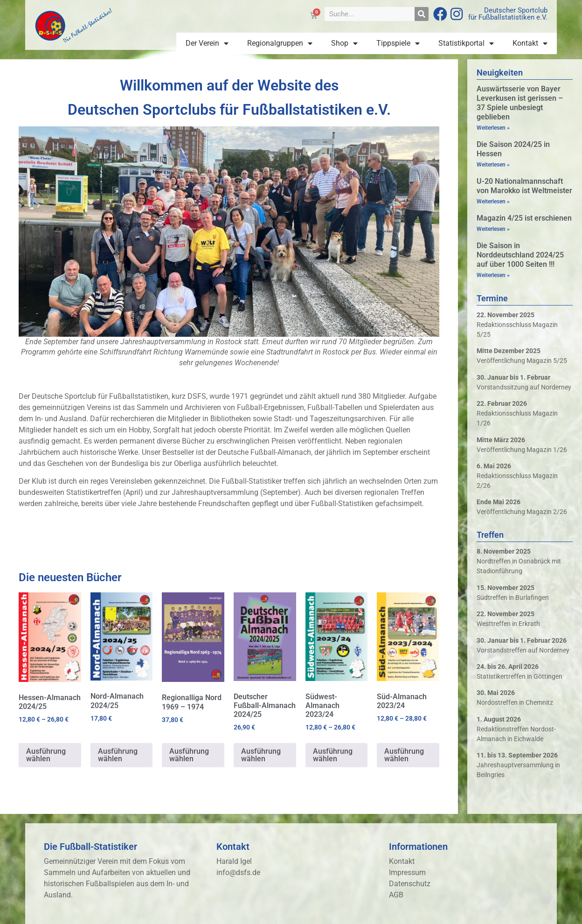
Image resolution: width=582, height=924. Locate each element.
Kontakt (530, 43)
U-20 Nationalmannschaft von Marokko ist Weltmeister (524, 186)
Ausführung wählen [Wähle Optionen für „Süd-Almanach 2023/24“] (404, 755)
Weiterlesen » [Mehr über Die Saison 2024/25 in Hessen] (493, 165)
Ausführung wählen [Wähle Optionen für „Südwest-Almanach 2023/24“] (333, 755)
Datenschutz (410, 884)
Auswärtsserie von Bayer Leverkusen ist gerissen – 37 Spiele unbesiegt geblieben (520, 103)
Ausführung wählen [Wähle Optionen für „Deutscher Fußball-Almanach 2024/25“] (261, 755)
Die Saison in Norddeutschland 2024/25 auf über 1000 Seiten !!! (520, 255)
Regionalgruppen (280, 43)
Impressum (407, 872)
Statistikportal (466, 43)
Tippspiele (398, 43)
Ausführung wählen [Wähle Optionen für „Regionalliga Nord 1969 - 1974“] (189, 755)
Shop (344, 43)
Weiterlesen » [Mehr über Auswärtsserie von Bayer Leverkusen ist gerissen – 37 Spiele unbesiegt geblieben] (493, 128)
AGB (396, 895)
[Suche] (422, 14)
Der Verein (207, 43)
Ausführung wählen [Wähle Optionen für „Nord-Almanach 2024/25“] (118, 755)
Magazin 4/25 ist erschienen (524, 218)
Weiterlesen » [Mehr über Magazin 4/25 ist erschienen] (493, 229)
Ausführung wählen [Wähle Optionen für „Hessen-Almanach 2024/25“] (46, 755)
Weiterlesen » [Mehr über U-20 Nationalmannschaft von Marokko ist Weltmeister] (493, 201)
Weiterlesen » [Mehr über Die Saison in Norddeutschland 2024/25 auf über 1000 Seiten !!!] (493, 275)
